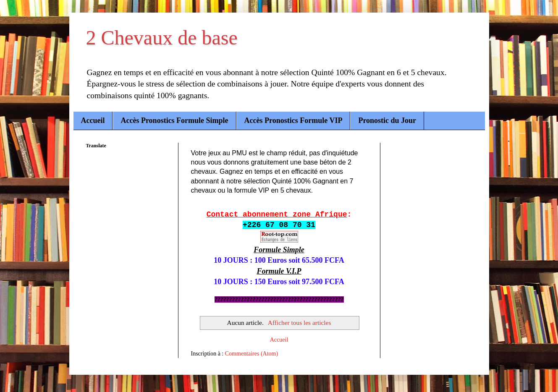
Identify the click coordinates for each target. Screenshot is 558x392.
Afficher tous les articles (300, 323)
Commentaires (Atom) (251, 354)
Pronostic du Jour (387, 120)
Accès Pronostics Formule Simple (174, 120)
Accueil (93, 120)
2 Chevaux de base (162, 38)
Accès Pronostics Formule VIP (293, 120)
